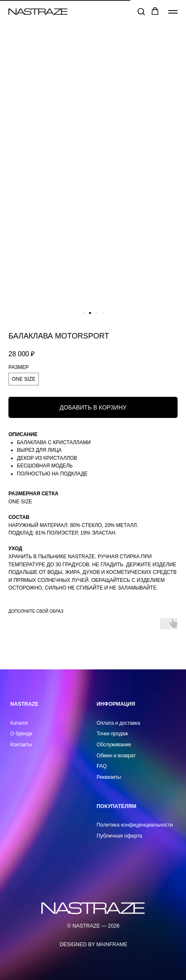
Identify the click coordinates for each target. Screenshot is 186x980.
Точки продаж (112, 734)
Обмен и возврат (116, 756)
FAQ (102, 766)
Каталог (20, 723)
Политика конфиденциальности (135, 825)
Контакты (21, 745)
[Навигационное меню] (173, 12)
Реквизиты (109, 777)
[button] (141, 11)
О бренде (22, 734)
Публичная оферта (119, 836)
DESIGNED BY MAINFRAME (94, 945)
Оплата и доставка (118, 723)
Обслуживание (114, 745)
